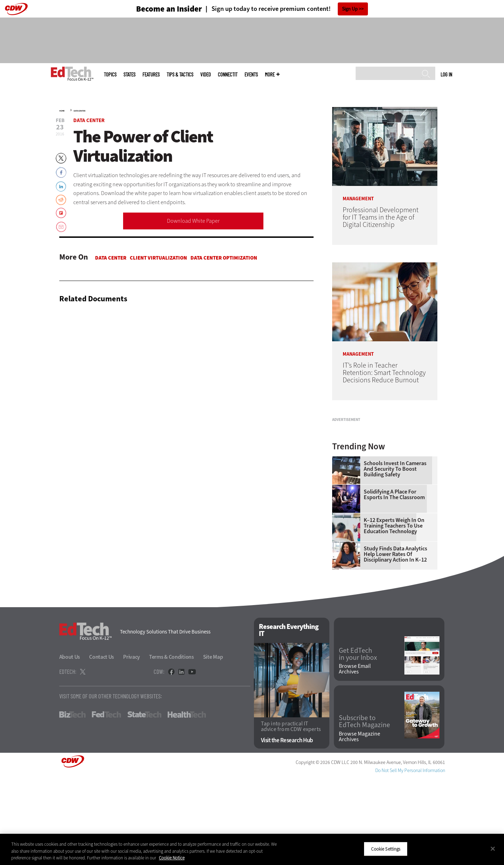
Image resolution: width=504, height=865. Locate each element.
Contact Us (102, 745)
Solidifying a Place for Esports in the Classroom (394, 582)
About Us (70, 745)
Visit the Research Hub (287, 828)
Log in (446, 74)
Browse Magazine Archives (359, 824)
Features (151, 75)
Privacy (132, 745)
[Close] (493, 849)
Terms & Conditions (172, 745)
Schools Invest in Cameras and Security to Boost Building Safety (395, 557)
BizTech (72, 802)
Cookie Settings (386, 849)
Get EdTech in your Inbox (358, 742)
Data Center (80, 111)
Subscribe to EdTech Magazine (364, 809)
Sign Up (350, 9)
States (129, 75)
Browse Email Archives (355, 757)
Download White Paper (193, 221)
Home (62, 111)
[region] (252, 849)
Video (206, 75)
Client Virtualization (158, 258)
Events (251, 75)
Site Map (213, 745)
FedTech (106, 802)
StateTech (144, 802)
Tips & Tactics (180, 75)
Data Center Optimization (224, 258)
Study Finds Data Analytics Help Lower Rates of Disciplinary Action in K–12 (395, 642)
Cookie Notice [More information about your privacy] (172, 858)
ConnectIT (228, 75)
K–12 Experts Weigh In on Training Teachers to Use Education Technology (394, 613)
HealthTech (187, 802)
